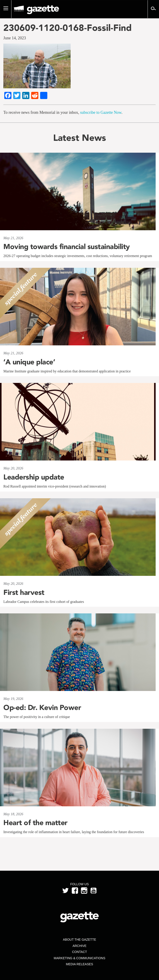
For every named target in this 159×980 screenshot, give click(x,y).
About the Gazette (79, 940)
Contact (79, 952)
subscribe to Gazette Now (101, 112)
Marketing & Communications (80, 958)
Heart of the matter (35, 823)
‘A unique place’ (29, 362)
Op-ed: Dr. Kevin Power (42, 708)
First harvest (24, 592)
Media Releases (79, 964)
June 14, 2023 (15, 38)
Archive (79, 946)
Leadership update (34, 477)
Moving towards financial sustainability (67, 247)
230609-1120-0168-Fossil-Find (68, 28)
